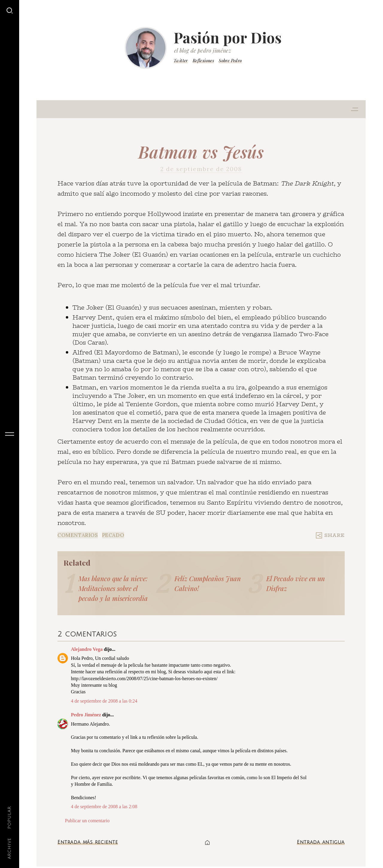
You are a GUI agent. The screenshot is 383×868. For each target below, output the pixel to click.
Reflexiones (203, 61)
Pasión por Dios (228, 37)
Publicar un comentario (87, 821)
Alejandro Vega (87, 649)
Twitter (181, 61)
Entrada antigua (321, 842)
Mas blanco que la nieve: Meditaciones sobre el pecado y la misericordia (113, 588)
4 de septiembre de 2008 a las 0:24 (104, 701)
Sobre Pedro (230, 61)
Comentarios (78, 535)
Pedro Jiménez (86, 715)
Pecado (113, 535)
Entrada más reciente (88, 842)
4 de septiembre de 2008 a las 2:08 (104, 807)
